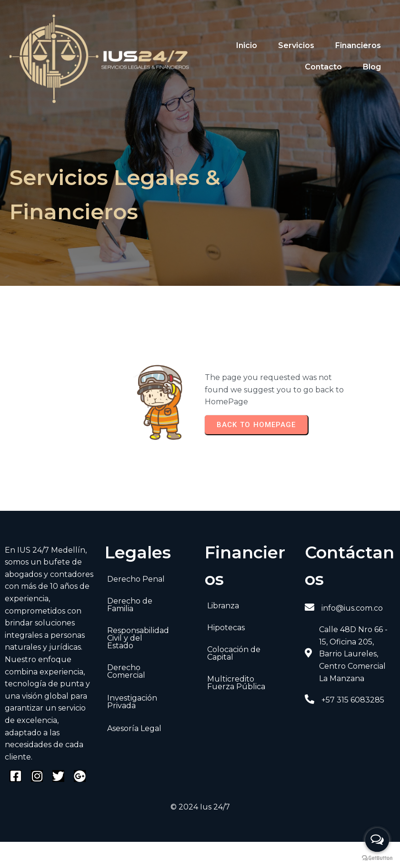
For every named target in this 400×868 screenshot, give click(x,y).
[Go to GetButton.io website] (377, 858)
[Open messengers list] (377, 840)
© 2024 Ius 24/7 (200, 807)
